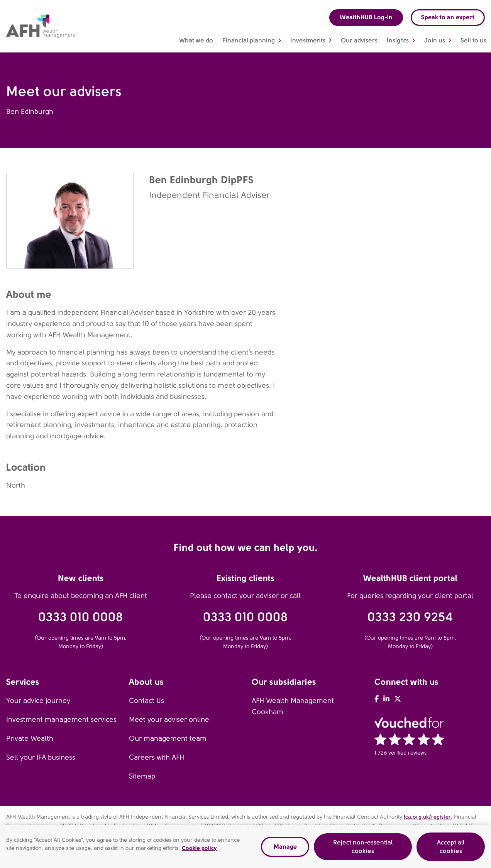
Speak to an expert (448, 17)
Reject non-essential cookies (363, 848)
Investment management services (61, 719)
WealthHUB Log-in (366, 17)
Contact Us (146, 701)
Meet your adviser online (169, 719)
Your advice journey (38, 701)
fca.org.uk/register (427, 817)
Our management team (168, 738)
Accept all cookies (451, 848)
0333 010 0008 (81, 617)
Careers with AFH (157, 757)
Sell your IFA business (41, 757)
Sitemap (142, 776)
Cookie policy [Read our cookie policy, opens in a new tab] (199, 849)
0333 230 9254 (410, 617)
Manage (285, 848)
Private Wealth (30, 738)
